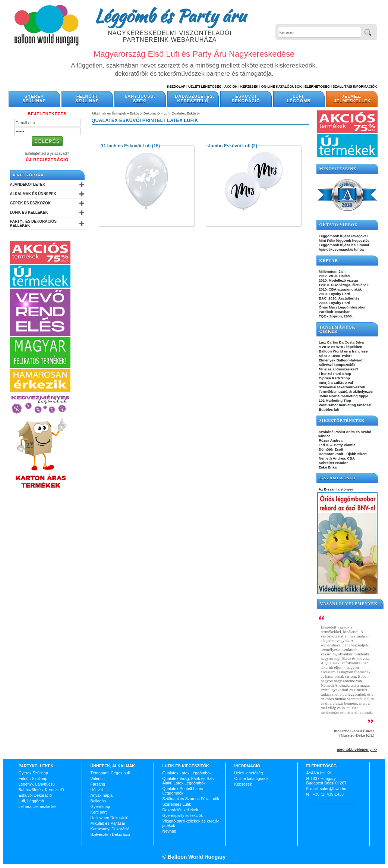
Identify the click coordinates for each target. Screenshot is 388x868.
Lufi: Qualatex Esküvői (182, 113)
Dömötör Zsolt (331, 449)
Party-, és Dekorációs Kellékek (33, 223)
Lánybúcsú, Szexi (140, 98)
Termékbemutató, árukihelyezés (346, 391)
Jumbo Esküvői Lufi (229, 146)
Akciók (231, 87)
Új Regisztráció (47, 160)
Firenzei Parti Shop (335, 374)
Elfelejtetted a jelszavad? (47, 153)
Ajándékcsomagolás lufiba (341, 249)
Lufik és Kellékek (29, 212)
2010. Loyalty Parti (334, 294)
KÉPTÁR (329, 261)
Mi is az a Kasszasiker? (338, 369)
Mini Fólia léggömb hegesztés (344, 240)
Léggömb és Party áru (170, 16)
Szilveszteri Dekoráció (110, 834)
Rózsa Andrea (330, 440)
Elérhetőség (317, 87)
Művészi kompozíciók (337, 365)
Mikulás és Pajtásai (108, 823)
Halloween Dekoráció (110, 818)
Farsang (98, 784)
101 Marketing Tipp (335, 400)
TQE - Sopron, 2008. (335, 316)
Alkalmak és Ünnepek (33, 194)
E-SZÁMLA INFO (338, 478)
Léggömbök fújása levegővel (343, 236)
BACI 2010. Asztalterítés (339, 298)
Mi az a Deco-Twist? (335, 356)
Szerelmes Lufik (177, 804)
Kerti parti (99, 812)
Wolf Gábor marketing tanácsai (345, 405)
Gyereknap (100, 806)
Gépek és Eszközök (30, 203)
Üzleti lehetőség (249, 773)
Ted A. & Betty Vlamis (337, 445)
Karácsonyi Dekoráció (110, 829)
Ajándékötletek (28, 184)
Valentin (98, 778)
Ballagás (98, 801)
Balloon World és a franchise (343, 351)
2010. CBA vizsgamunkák (340, 289)
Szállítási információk (355, 87)
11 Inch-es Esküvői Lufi (126, 146)
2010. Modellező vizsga (338, 280)
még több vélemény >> (357, 750)
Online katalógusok (252, 778)
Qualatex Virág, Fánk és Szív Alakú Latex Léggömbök (189, 781)
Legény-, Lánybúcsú (37, 784)
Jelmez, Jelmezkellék (352, 98)
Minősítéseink (338, 169)
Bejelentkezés (47, 114)
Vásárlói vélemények (349, 604)
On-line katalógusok (282, 87)
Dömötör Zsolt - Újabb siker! (343, 454)
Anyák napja (102, 795)
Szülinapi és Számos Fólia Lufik (191, 799)
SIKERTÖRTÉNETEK (342, 421)
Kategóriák (29, 175)
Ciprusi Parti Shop (334, 378)
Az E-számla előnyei (335, 489)
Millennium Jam (332, 271)
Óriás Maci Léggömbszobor (342, 307)
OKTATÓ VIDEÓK (339, 225)
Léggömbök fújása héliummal (344, 245)
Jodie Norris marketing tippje (343, 396)
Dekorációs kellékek (180, 810)
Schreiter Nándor (333, 463)
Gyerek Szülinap (34, 98)
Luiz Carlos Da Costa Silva (341, 342)
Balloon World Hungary (196, 857)
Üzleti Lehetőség (205, 87)
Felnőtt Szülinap (87, 98)
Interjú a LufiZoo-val (335, 383)
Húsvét (97, 790)
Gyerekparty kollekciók (183, 815)
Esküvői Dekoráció (246, 98)
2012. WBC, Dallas (334, 276)
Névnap (169, 831)
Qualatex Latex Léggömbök (187, 773)
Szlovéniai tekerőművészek (342, 387)
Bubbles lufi (329, 409)
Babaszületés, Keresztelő (195, 98)
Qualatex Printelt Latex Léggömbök (183, 791)
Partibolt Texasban (334, 312)
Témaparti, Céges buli (110, 773)
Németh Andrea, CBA (336, 458)
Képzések (250, 87)
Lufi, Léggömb (299, 98)
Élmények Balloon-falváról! (341, 360)
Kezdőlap (176, 87)
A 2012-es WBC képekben (340, 347)
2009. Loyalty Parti (334, 303)
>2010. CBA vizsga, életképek (343, 285)
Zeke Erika (327, 467)
